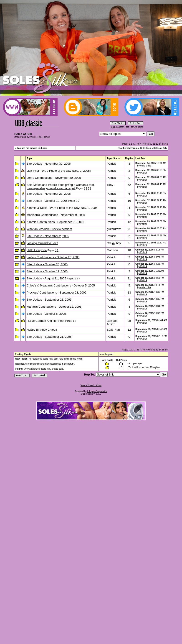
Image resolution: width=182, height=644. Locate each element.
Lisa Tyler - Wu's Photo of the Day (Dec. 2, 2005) (59, 171)
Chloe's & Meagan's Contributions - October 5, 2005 (61, 285)
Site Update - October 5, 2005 (46, 314)
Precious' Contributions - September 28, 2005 (57, 293)
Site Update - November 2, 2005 (48, 236)
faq (128, 127)
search (121, 127)
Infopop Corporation (97, 391)
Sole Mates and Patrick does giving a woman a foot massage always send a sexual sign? (60, 187)
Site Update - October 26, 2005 (47, 264)
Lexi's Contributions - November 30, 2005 (54, 178)
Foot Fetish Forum (128, 148)
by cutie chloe (144, 166)
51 (154, 144)
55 (163, 144)
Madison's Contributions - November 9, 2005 (56, 215)
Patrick (46, 137)
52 (157, 144)
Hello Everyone (37, 250)
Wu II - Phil (36, 137)
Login (44, 148)
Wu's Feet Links (91, 385)
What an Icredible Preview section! (49, 229)
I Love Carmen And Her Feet (45, 321)
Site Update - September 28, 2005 (49, 300)
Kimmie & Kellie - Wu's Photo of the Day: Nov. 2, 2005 (62, 208)
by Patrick (142, 173)
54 (160, 144)
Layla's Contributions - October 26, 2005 (53, 257)
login (113, 127)
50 (151, 144)
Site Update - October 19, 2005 (47, 271)
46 (138, 144)
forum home (137, 127)
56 (167, 144)
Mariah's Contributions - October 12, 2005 (54, 307)
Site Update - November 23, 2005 (49, 194)
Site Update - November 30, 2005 (49, 164)
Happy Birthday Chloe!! (42, 330)
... (135, 144)
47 (141, 144)
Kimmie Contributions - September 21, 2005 (55, 222)
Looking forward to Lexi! (42, 243)
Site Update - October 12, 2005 (47, 201)
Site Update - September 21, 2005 (49, 337)
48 (145, 144)
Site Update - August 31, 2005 (46, 278)
